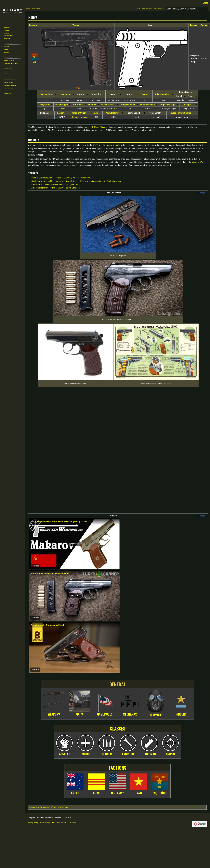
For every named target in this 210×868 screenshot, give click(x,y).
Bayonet (144, 94)
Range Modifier (128, 105)
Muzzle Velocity (147, 105)
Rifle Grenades (162, 94)
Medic (86, 684)
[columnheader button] (34, 25)
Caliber (60, 113)
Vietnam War (198, 162)
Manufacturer (112, 113)
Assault (65, 684)
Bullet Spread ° (109, 105)
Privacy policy (33, 753)
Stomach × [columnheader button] (96, 94)
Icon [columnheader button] (150, 25)
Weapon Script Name (181, 113)
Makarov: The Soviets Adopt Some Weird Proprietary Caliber (59, 452)
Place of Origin (79, 113)
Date (96, 113)
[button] (74, 474)
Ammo (204, 25)
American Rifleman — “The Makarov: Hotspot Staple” (55, 188)
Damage (44, 94)
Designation (44, 105)
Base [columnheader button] (46, 94)
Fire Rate (92, 105)
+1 (203, 58)
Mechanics (130, 645)
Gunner (107, 684)
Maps (79, 645)
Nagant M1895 (112, 145)
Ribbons (181, 645)
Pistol (62, 109)
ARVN (96, 723)
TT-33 (96, 145)
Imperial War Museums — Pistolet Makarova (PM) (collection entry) (61, 178)
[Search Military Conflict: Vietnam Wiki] (187, 9)
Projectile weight (168, 105)
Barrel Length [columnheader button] (134, 113)
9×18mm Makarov (100, 127)
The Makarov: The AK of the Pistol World (50, 504)
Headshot (64, 94)
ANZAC (75, 723)
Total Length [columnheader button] (155, 113)
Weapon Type (61, 105)
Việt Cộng (160, 723)
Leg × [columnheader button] (113, 94)
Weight (187, 105)
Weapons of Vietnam (60, 738)
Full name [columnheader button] (45, 113)
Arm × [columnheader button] (129, 94)
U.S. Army (118, 723)
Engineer (128, 684)
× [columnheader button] (65, 94)
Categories (34, 738)
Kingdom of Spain (80, 117)
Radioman (149, 684)
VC (34, 62)
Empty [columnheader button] (191, 96)
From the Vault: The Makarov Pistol (47, 556)
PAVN (139, 723)
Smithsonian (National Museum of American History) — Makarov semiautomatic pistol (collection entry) (76, 181)
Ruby (77, 88)
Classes (193, 25)
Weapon (76, 25)
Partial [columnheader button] (179, 96)
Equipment (156, 645)
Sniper (171, 684)
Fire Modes (78, 105)
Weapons (54, 645)
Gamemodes (105, 645)
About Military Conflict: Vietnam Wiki (53, 753)
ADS (116, 109)
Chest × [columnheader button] (81, 94)
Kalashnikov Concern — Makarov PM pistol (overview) (55, 184)
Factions (33, 25)
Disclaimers (73, 753)
